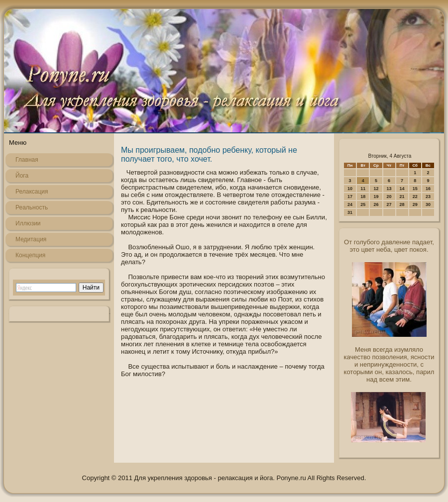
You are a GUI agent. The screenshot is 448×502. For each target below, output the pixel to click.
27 (389, 204)
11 (363, 189)
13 (389, 189)
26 (376, 204)
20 (389, 197)
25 (363, 204)
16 (428, 189)
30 (428, 204)
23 (428, 197)
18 (363, 197)
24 (350, 204)
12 (376, 189)
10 (350, 189)
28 (402, 204)
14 (402, 189)
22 (415, 197)
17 (350, 197)
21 (402, 197)
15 (415, 189)
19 (376, 197)
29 (415, 204)
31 (350, 212)
